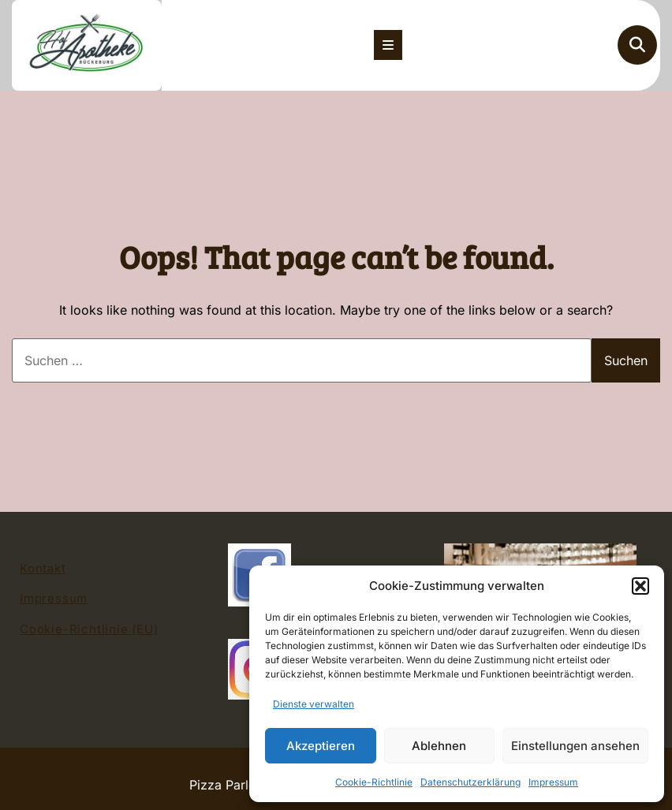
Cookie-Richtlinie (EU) (89, 629)
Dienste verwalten (314, 704)
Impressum (553, 782)
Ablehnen (439, 746)
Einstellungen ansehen (575, 746)
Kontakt (43, 568)
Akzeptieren (321, 746)
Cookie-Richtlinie (374, 782)
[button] (640, 586)
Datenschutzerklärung (470, 782)
